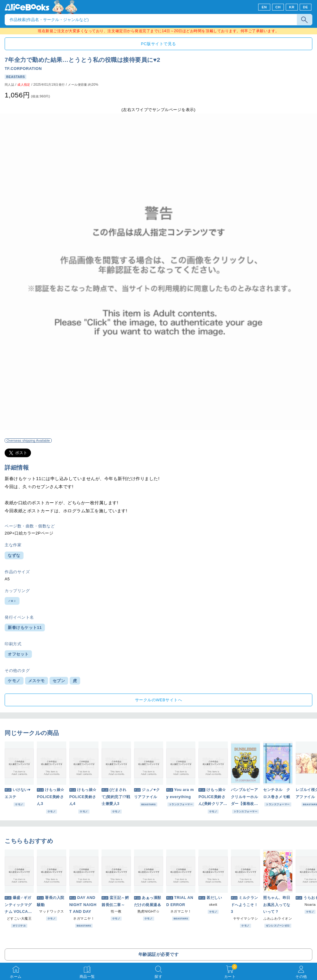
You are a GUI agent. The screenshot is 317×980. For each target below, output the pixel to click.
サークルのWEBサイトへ (158, 700)
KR (292, 7)
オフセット (18, 654)
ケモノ (14, 681)
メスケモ (37, 681)
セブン (59, 681)
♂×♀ (12, 601)
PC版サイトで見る (158, 44)
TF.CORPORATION (23, 69)
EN (264, 7)
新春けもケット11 (25, 628)
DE (306, 7)
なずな (14, 555)
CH (278, 7)
